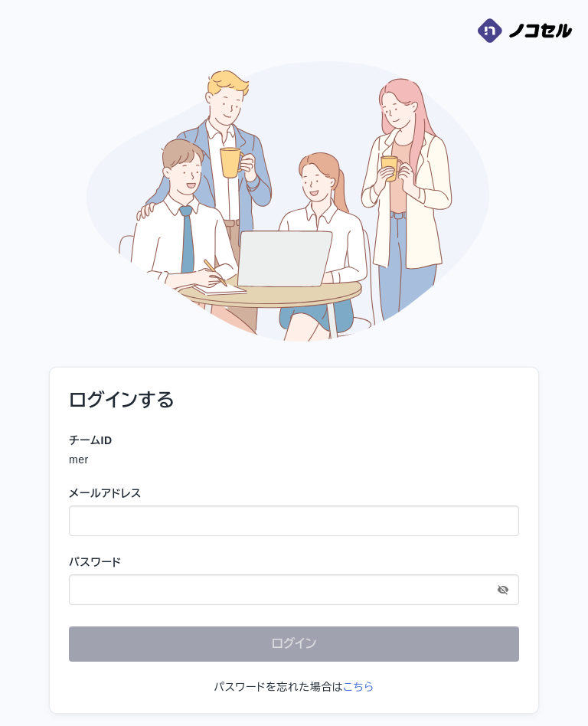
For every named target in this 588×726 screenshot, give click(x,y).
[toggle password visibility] (503, 590)
